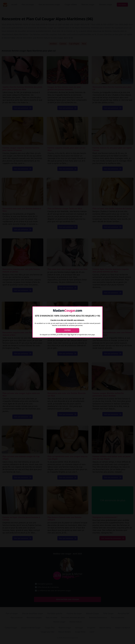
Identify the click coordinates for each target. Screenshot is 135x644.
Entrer (68, 330)
